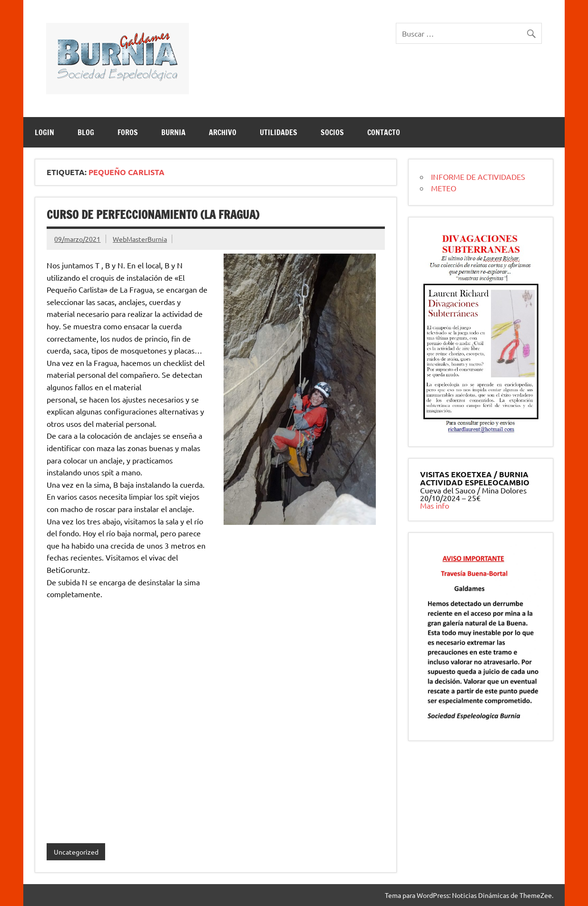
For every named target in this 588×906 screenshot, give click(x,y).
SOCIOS (332, 132)
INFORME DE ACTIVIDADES (478, 177)
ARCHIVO (223, 132)
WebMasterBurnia (140, 239)
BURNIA (173, 132)
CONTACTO (384, 132)
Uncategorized (76, 852)
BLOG (86, 132)
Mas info (435, 505)
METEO (444, 188)
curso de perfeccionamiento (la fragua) (153, 215)
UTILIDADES (279, 132)
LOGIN (44, 132)
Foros (128, 132)
